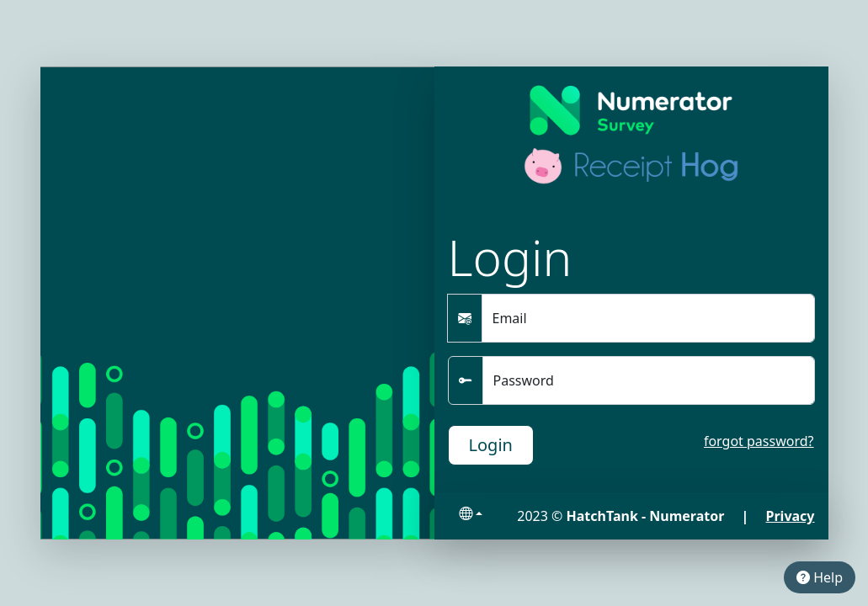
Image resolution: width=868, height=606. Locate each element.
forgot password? (759, 441)
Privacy (791, 516)
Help (820, 577)
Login (491, 445)
